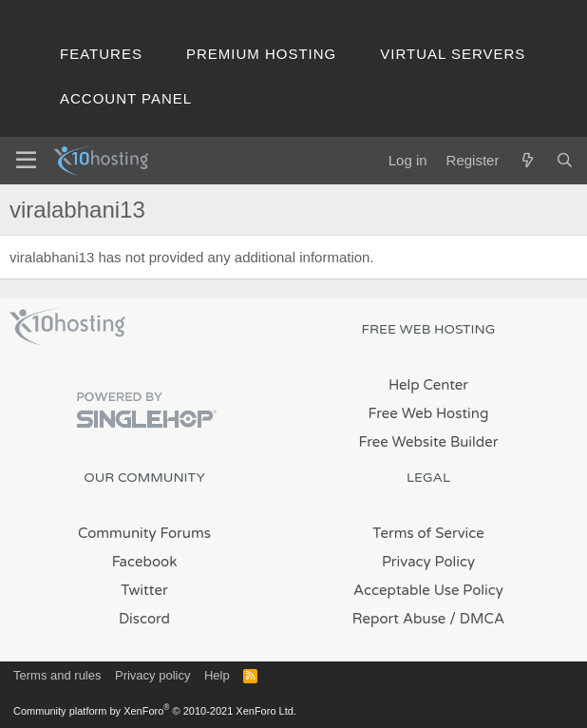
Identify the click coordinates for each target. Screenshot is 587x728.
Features (101, 54)
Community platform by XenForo (155, 711)
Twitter (144, 590)
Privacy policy (152, 675)
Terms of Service (428, 533)
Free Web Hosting (429, 413)
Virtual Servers (453, 54)
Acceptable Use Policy (428, 590)
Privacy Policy (428, 562)
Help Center (428, 385)
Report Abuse (399, 619)
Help (217, 675)
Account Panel (126, 98)
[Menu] (26, 161)
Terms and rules (57, 675)
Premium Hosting (261, 54)
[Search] (565, 160)
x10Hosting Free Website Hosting (67, 327)
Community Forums (144, 533)
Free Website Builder (428, 442)
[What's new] (527, 160)
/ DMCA (477, 619)
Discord (144, 619)
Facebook (145, 562)
